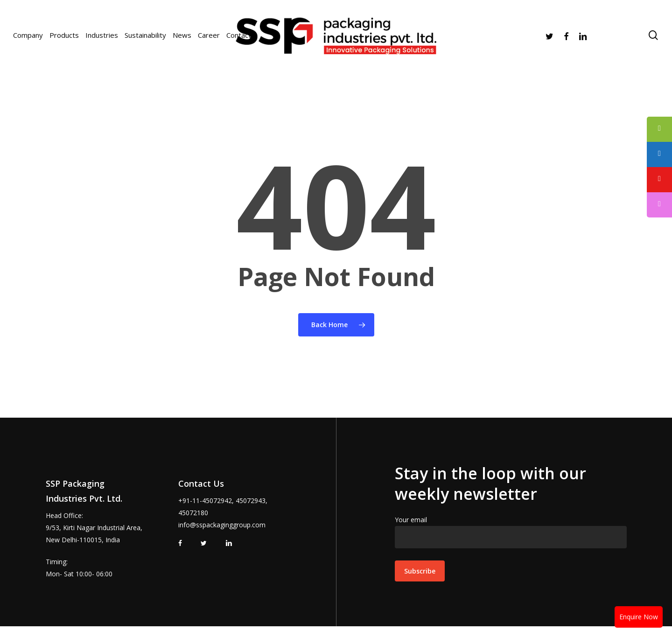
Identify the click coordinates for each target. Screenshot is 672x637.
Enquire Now (639, 617)
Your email (511, 532)
